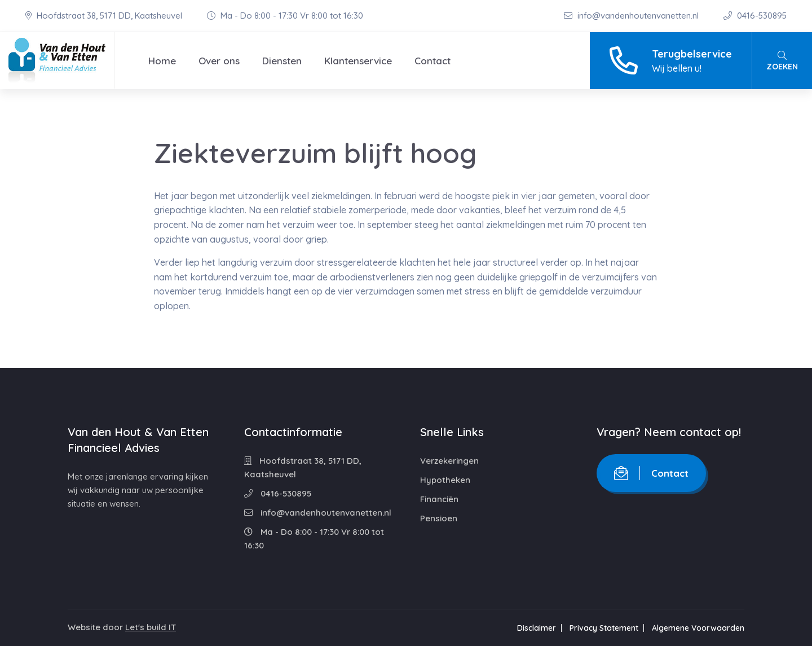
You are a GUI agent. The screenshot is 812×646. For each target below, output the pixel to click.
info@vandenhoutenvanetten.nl (632, 16)
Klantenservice (358, 61)
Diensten (282, 61)
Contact (433, 61)
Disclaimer (537, 628)
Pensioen (439, 518)
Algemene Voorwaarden (698, 628)
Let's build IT (151, 627)
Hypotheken (445, 480)
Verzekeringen (449, 461)
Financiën (439, 499)
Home (162, 61)
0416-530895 (755, 16)
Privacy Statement (604, 628)
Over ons (219, 61)
